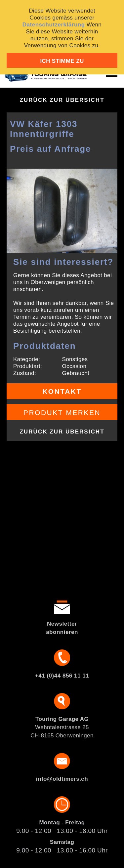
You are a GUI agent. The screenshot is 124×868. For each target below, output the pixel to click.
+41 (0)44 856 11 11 (62, 676)
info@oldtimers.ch (62, 779)
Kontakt (62, 391)
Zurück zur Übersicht (62, 100)
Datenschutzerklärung (54, 25)
